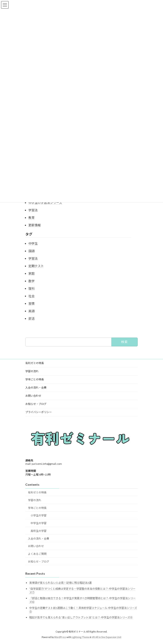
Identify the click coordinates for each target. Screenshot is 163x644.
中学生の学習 (39, 523)
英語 (31, 311)
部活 (31, 318)
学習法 (33, 210)
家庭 (31, 273)
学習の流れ (32, 371)
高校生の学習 (39, 531)
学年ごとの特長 (35, 379)
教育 (31, 218)
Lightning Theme (81, 637)
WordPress (60, 637)
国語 (31, 251)
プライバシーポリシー (39, 412)
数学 (31, 281)
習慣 (31, 303)
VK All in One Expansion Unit (107, 637)
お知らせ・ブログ (36, 404)
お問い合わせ (33, 396)
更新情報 (35, 225)
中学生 (33, 243)
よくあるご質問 (37, 554)
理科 (31, 288)
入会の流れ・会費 (36, 388)
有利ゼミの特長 (35, 363)
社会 (31, 296)
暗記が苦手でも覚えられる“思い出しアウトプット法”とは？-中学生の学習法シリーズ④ (81, 617)
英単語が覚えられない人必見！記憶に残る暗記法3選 (60, 583)
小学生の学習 (39, 515)
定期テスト (36, 266)
